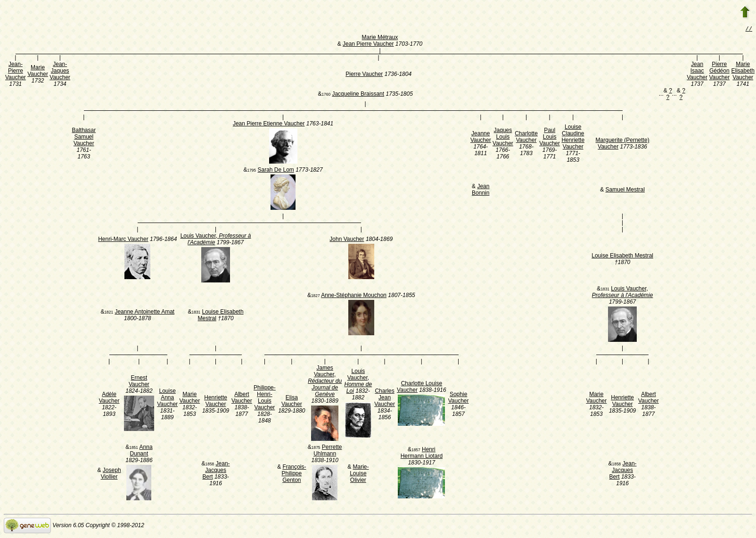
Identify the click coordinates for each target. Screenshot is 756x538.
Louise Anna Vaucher (167, 398)
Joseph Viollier (111, 474)
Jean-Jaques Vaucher (60, 72)
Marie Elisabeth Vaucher (743, 72)
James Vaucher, (325, 382)
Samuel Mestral (625, 190)
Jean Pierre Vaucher (368, 45)
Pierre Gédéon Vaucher (719, 72)
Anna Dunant (141, 451)
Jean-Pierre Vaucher (16, 72)
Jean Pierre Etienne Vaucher (269, 124)
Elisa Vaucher (292, 402)
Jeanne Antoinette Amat (144, 313)
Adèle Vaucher (109, 398)
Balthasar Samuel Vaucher (84, 138)
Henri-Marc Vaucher (123, 240)
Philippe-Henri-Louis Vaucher (265, 398)
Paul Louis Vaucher (550, 138)
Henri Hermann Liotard (422, 454)
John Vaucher (347, 240)
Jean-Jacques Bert (216, 471)
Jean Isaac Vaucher (697, 72)
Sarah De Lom (275, 171)
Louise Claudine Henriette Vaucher (573, 138)
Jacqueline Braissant (358, 95)
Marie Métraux (380, 38)
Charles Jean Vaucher (385, 398)
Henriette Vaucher (216, 402)
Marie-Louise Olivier (359, 474)
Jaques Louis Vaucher (503, 138)
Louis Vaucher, (623, 293)
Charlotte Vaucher (526, 138)
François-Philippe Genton (294, 474)
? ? (669, 95)
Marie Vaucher (38, 72)
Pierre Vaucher (364, 75)
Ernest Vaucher (139, 382)
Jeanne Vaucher (481, 138)
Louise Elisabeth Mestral (622, 257)
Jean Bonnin (481, 190)
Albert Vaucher (242, 398)
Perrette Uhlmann (328, 451)
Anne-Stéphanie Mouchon (354, 296)
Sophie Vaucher (459, 398)
